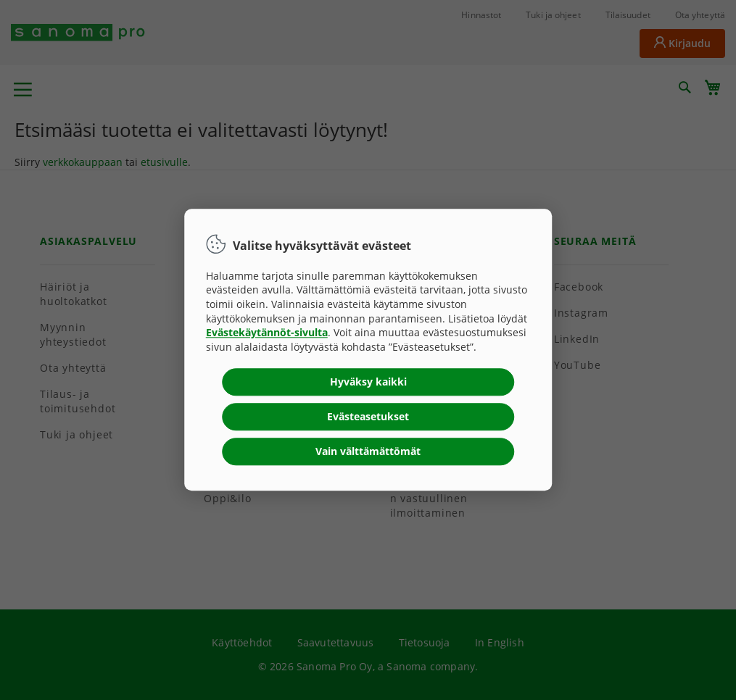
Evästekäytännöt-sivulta (267, 333)
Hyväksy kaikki (368, 382)
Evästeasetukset (368, 417)
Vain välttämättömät (368, 452)
